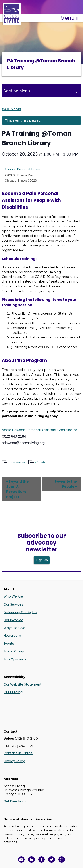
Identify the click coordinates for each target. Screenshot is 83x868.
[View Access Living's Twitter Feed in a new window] (52, 860)
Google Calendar (18, 462)
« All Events (12, 109)
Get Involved (14, 620)
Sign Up (42, 560)
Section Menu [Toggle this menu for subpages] (41, 91)
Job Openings (15, 659)
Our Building (14, 692)
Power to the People (66, 484)
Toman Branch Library (22, 169)
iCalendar (41, 462)
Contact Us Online (18, 753)
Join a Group (14, 651)
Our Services (13, 604)
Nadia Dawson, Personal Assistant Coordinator (39, 430)
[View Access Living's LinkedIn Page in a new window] (31, 860)
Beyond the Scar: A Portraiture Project (17, 489)
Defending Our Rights (20, 612)
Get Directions (15, 801)
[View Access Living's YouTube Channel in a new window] (21, 860)
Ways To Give (14, 628)
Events (9, 644)
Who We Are (13, 596)
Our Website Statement (22, 684)
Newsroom (12, 636)
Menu (69, 18)
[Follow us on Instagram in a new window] (62, 860)
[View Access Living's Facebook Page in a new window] (42, 860)
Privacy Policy (14, 761)
